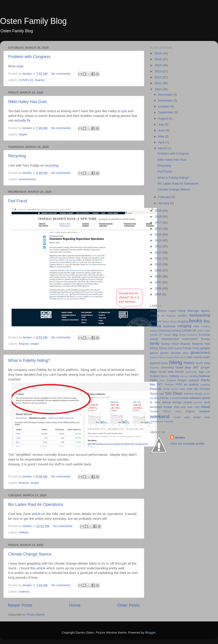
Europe (206, 339)
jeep (188, 367)
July (161, 124)
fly (29, 120)
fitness (163, 348)
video (178, 411)
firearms (198, 344)
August (163, 118)
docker (168, 335)
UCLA (167, 411)
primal (166, 389)
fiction (175, 344)
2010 (159, 264)
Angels (172, 311)
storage (177, 402)
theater (168, 407)
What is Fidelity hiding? (29, 360)
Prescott (156, 389)
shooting (155, 398)
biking (173, 322)
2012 (159, 252)
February (165, 197)
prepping (205, 385)
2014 (159, 240)
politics (194, 384)
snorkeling (175, 398)
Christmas (164, 331)
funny (196, 348)
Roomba (205, 389)
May (162, 136)
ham (190, 357)
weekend (160, 417)
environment (27, 179)
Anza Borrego (188, 311)
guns (183, 357)
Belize (166, 322)
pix (186, 385)
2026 (159, 53)
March (163, 148)
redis (182, 389)
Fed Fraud (18, 201)
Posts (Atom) (36, 615)
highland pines (159, 363)
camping (184, 326)
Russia (154, 394)
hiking (176, 362)
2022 (159, 77)
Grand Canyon (158, 357)
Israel (179, 367)
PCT (160, 385)
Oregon (182, 380)
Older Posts (128, 605)
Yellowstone (156, 421)
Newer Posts (20, 605)
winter (197, 417)
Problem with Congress (29, 57)
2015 (159, 235)
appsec (206, 311)
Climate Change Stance (30, 554)
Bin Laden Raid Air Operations (36, 505)
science (24, 592)
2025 (159, 59)
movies (184, 376)
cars (196, 326)
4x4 (152, 311)
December (166, 95)
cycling (154, 335)
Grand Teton (173, 357)
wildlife (177, 417)
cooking (176, 331)
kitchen (180, 372)
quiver (175, 389)
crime (200, 331)
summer (198, 402)
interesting (167, 368)
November (166, 100)
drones (183, 335)
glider (186, 353)
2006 (159, 288)
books (196, 321)
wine (187, 417)
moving (193, 376)
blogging (183, 322)
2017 (159, 222)
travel (206, 407)
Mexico (165, 376)
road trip (192, 389)
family (155, 343)
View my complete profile (187, 444)
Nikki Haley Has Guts (27, 102)
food (171, 348)
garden (164, 353)
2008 (159, 276)
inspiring (154, 368)
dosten (180, 437)
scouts (198, 394)
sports (206, 398)
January (164, 203)
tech (207, 402)
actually (20, 120)
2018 (159, 217)
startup (166, 402)
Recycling (17, 156)
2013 (159, 246)
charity (154, 331)
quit (124, 111)
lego (201, 372)
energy (154, 339)
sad (162, 394)
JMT (196, 367)
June (162, 130)
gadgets (205, 348)
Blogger (150, 633)
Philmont (169, 385)
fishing (154, 348)
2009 (159, 270)
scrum (207, 394)
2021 (159, 83)
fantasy (166, 344)
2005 (159, 294)
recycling (52, 165)
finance (40, 80)
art (163, 316)
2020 (159, 89)
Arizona (155, 316)
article (36, 514)
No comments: (62, 74)
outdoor (194, 380)
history (189, 363)
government (200, 352)
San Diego (174, 393)
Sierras (164, 398)
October (164, 106)
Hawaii (198, 357)
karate (162, 372)
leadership (191, 372)
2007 (159, 282)
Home (75, 605)
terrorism (156, 407)
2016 (159, 229)
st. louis (155, 402)
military (24, 532)
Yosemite (168, 421)
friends (187, 348)
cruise (207, 331)
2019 (159, 211)
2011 (159, 258)
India (207, 363)
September (166, 112)
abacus (162, 311)
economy (193, 335)
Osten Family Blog (33, 21)
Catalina (206, 326)
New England (168, 380)
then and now (183, 407)
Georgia (176, 353)
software (195, 398)
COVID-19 (26, 80)
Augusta (171, 316)
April (162, 142)
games (154, 353)
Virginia (190, 411)
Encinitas (204, 335)
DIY (161, 335)
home (199, 363)
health (206, 357)
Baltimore (156, 322)
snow (185, 398)
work (207, 417)
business (169, 326)
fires (207, 344)
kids (171, 372)
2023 (159, 71)
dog (175, 335)
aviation (183, 316)
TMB (197, 407)
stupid (23, 134)
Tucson (154, 411)
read (20, 66)
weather (205, 411)
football (178, 348)
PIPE (179, 385)
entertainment (170, 339)
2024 (159, 65)
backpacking (200, 315)
